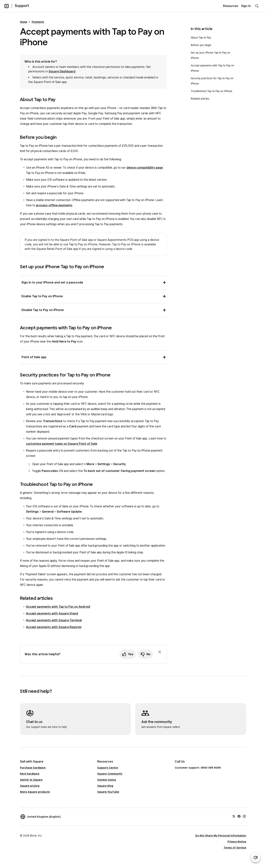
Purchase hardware (33, 768)
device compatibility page (145, 168)
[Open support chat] (256, 858)
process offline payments (54, 205)
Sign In (246, 6)
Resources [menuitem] (231, 6)
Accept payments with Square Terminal (54, 620)
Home (24, 22)
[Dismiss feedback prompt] (160, 652)
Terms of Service (235, 848)
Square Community (110, 774)
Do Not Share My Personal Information (221, 836)
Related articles (200, 99)
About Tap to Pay (201, 38)
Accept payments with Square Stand (52, 613)
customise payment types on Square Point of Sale (62, 444)
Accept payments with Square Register (54, 627)
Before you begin (201, 45)
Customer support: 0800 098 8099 (198, 768)
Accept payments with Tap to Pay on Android (58, 607)
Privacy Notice (237, 842)
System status (107, 780)
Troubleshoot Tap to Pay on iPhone (212, 91)
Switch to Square (31, 780)
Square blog (105, 786)
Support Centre (108, 768)
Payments (38, 22)
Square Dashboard (62, 71)
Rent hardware (30, 774)
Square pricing (30, 786)
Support (22, 6)
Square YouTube (108, 792)
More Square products (35, 792)
